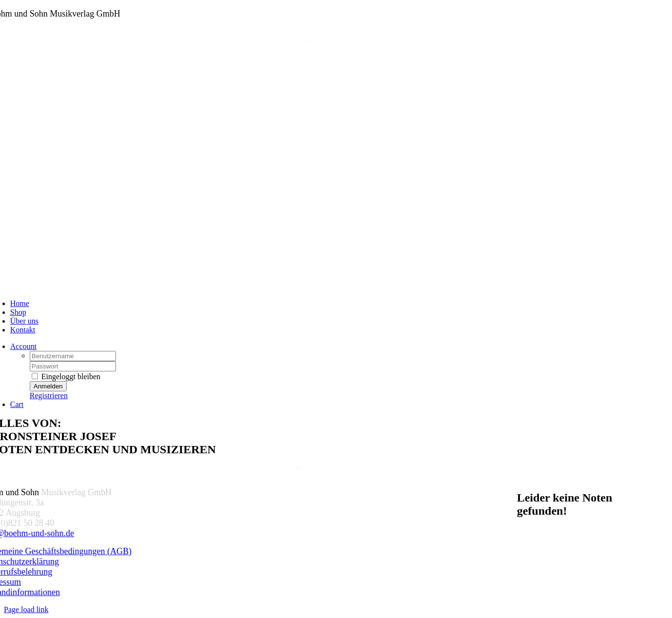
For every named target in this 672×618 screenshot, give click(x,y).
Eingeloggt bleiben (66, 377)
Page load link (26, 609)
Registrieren (49, 396)
